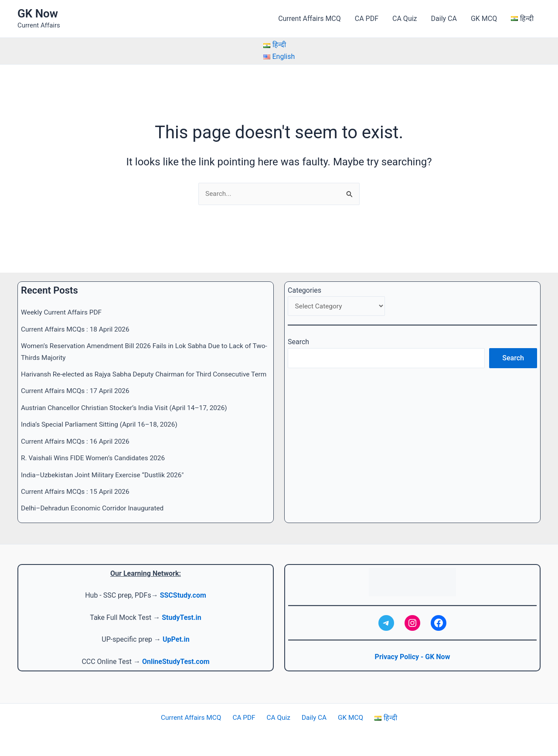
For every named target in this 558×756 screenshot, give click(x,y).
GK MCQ (484, 19)
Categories (305, 279)
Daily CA (444, 19)
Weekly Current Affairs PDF (63, 301)
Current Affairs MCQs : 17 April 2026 (77, 391)
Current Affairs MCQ (310, 19)
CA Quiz (405, 19)
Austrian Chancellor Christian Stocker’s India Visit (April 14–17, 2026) (128, 408)
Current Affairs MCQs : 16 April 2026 (77, 441)
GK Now (38, 14)
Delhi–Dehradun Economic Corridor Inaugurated (95, 508)
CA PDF (367, 19)
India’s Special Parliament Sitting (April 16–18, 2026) (102, 425)
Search (298, 332)
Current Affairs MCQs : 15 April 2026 (77, 491)
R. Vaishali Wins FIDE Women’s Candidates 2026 (96, 458)
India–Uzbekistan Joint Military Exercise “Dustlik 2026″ (105, 475)
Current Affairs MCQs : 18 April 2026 (77, 318)
